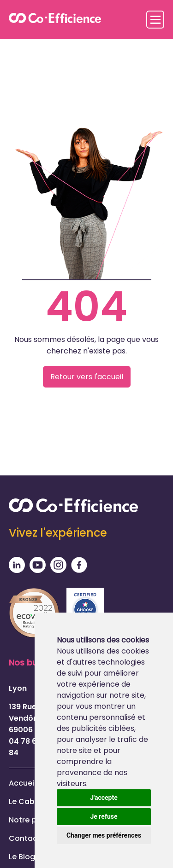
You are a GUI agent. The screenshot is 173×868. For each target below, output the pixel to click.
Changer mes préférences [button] (104, 835)
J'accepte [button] (104, 798)
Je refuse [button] (104, 816)
